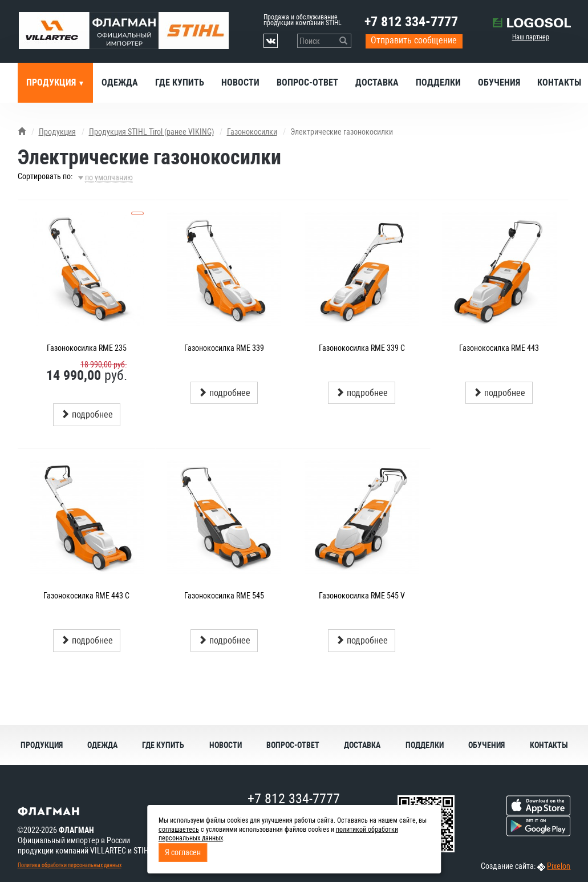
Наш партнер (531, 37)
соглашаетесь (179, 830)
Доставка (377, 82)
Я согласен (183, 852)
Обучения (499, 82)
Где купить (180, 82)
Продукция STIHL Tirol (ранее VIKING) (151, 132)
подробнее (87, 414)
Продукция (52, 82)
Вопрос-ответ (307, 82)
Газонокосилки (252, 132)
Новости (240, 82)
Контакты (549, 745)
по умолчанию (109, 177)
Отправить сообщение (414, 40)
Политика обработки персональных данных (70, 865)
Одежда (120, 82)
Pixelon (559, 866)
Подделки (438, 82)
